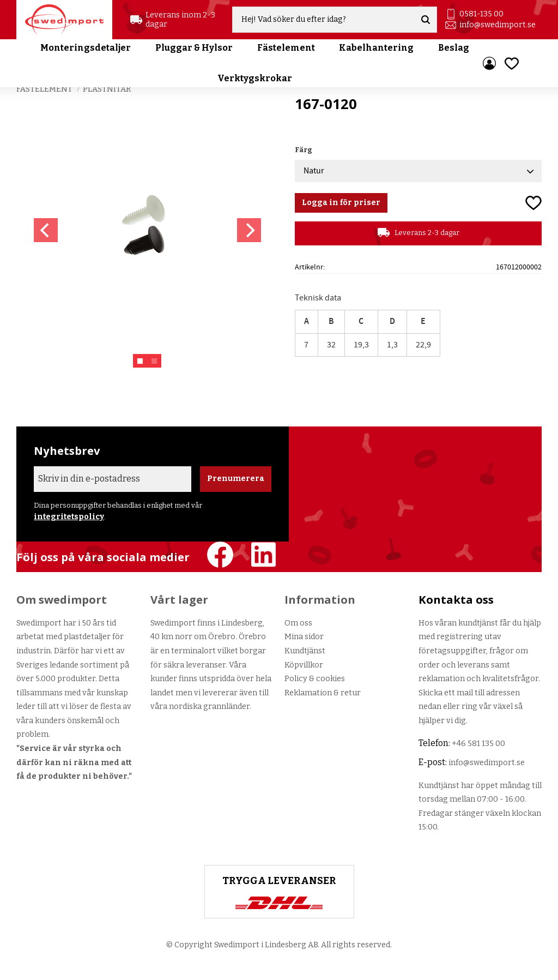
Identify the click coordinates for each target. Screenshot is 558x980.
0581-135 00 (481, 14)
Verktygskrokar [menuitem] (255, 78)
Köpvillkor (304, 665)
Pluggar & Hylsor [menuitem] (194, 48)
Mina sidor (304, 637)
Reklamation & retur (323, 693)
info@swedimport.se (498, 25)
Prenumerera (236, 479)
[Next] (249, 230)
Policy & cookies (315, 679)
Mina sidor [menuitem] (489, 63)
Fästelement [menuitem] (286, 48)
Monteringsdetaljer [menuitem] (86, 48)
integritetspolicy (69, 517)
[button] (512, 64)
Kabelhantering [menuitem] (376, 48)
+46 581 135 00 (478, 744)
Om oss (298, 623)
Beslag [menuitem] (454, 48)
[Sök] (426, 20)
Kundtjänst (305, 651)
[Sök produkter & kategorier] (324, 20)
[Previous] (46, 230)
